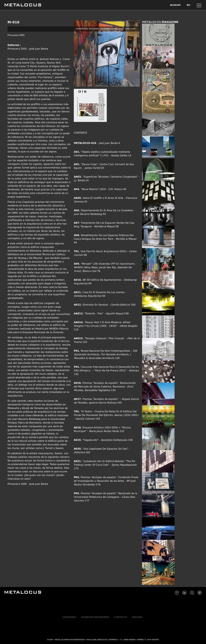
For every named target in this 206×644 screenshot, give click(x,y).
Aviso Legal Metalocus (97, 640)
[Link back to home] (23, 5)
